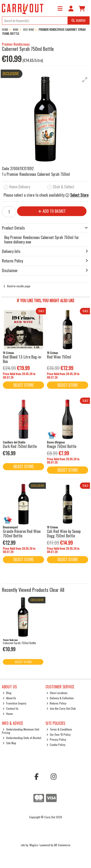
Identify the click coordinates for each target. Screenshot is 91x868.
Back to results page (19, 286)
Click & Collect (64, 187)
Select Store (79, 195)
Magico (34, 845)
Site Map (9, 743)
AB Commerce (62, 845)
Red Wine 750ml (59, 357)
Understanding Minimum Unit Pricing (21, 731)
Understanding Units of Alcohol (22, 738)
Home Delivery (20, 187)
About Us (9, 698)
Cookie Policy (56, 745)
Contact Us (11, 708)
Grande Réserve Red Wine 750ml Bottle (22, 534)
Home (8, 714)
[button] (85, 80)
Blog (7, 693)
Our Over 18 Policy (59, 734)
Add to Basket (52, 211)
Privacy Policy (56, 739)
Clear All (57, 590)
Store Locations (57, 693)
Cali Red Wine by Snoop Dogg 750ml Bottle (64, 534)
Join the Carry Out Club (61, 708)
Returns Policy (57, 703)
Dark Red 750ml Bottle (20, 446)
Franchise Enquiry (14, 703)
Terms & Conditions (59, 729)
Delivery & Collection (60, 698)
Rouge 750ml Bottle (62, 446)
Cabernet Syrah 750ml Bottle (19, 643)
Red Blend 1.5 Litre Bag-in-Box (23, 359)
